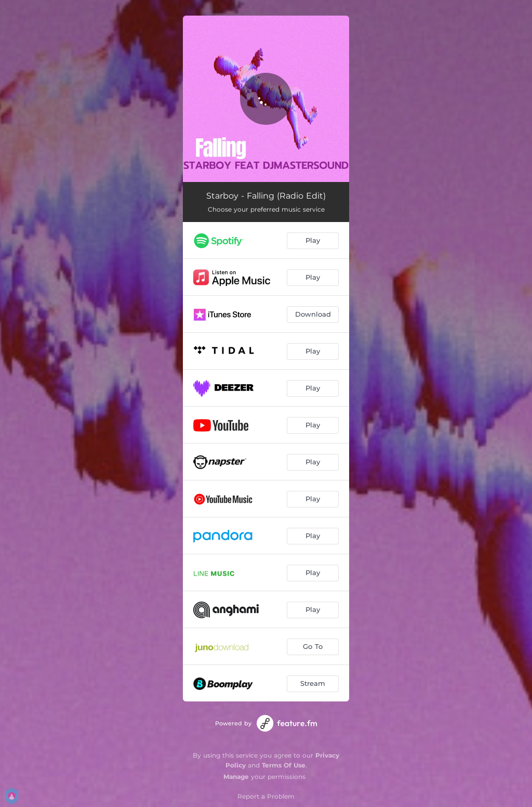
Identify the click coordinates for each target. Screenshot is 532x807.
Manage (236, 777)
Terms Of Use (284, 765)
